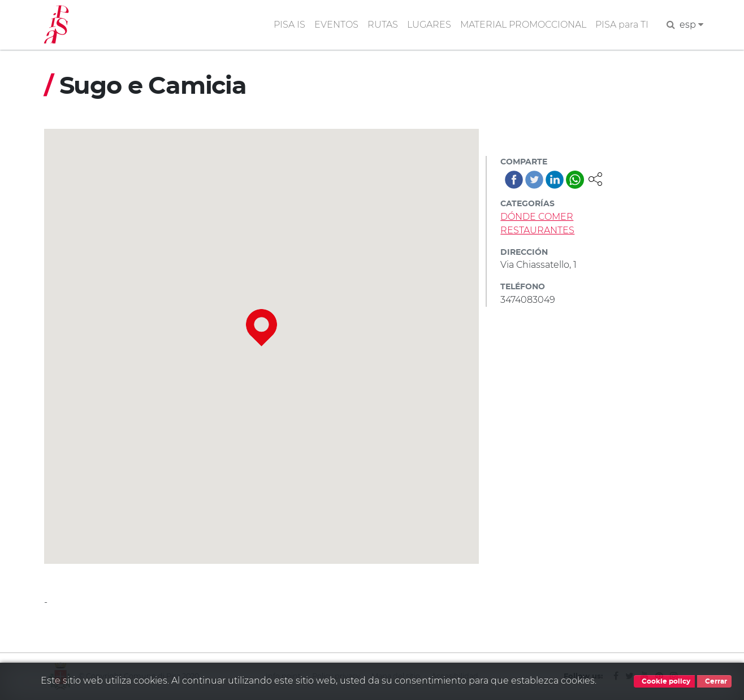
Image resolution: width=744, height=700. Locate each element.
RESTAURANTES (537, 230)
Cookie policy (664, 681)
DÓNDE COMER (537, 217)
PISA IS (289, 25)
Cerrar (714, 681)
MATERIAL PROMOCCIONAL (523, 25)
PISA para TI (622, 25)
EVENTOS (336, 25)
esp (691, 25)
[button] (595, 178)
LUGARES (429, 25)
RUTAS (383, 25)
